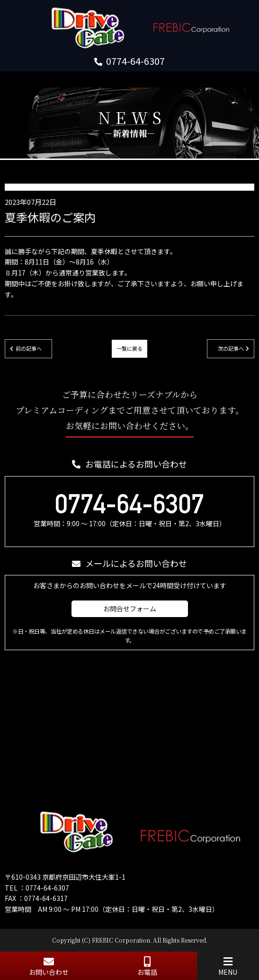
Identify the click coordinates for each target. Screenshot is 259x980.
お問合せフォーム (130, 609)
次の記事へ (231, 348)
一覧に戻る (129, 348)
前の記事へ (29, 348)
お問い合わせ (49, 967)
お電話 (147, 967)
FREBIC (103, 940)
